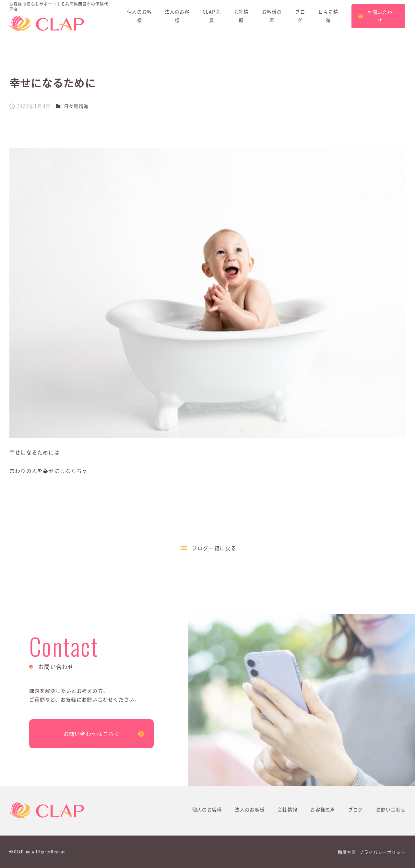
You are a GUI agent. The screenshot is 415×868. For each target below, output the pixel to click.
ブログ (356, 810)
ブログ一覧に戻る (214, 548)
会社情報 (287, 810)
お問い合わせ (391, 810)
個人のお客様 (207, 810)
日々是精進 (76, 106)
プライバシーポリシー (382, 852)
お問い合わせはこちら (92, 734)
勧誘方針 (347, 852)
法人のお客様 (250, 810)
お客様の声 (323, 810)
